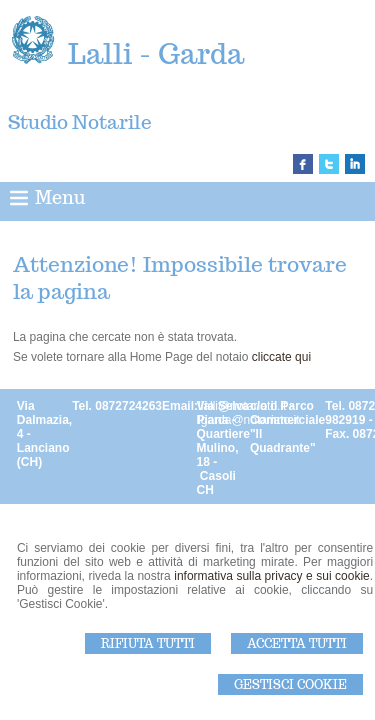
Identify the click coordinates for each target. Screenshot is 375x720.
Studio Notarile (80, 122)
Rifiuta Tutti (148, 643)
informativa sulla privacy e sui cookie (272, 576)
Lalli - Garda (156, 53)
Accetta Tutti (297, 643)
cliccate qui (281, 357)
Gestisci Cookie (290, 684)
